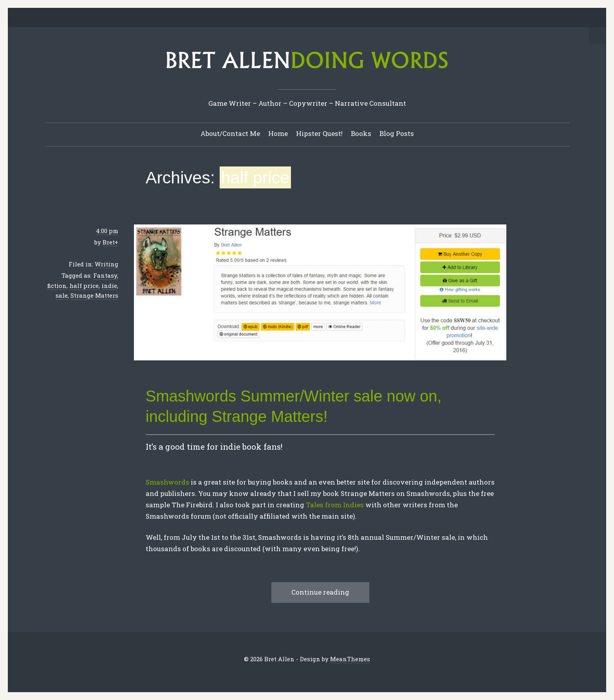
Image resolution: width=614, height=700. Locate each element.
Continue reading (320, 592)
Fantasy (105, 275)
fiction (57, 286)
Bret (109, 242)
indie (109, 286)
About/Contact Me (230, 133)
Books (361, 133)
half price (84, 286)
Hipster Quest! (319, 133)
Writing (107, 264)
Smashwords (167, 482)
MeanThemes (350, 659)
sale (62, 295)
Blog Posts (397, 133)
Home (278, 133)
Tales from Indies (336, 505)
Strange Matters (94, 295)
